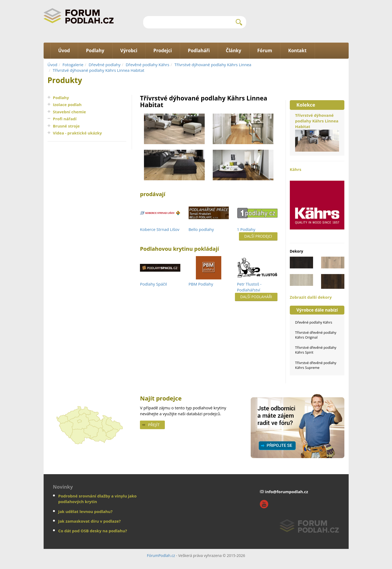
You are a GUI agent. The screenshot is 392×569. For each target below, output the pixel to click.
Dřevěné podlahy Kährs (148, 65)
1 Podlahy (246, 229)
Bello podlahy (201, 229)
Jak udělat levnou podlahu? (85, 511)
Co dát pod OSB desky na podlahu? (93, 531)
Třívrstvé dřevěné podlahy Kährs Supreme (316, 365)
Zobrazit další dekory (311, 297)
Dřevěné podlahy (104, 65)
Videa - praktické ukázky (77, 133)
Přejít (154, 425)
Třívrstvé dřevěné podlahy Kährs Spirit (316, 350)
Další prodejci (258, 236)
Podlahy (61, 98)
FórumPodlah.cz (161, 555)
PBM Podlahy (201, 284)
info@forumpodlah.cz (287, 492)
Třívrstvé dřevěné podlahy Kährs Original (316, 335)
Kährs (317, 202)
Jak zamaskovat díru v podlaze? (90, 521)
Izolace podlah (67, 104)
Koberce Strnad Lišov (160, 229)
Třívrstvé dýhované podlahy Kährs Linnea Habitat (98, 70)
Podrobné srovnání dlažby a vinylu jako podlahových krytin (98, 499)
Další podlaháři (256, 297)
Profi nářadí (65, 119)
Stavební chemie (70, 112)
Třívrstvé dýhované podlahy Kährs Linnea (213, 65)
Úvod (53, 65)
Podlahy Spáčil (153, 284)
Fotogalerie (73, 65)
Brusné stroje (66, 126)
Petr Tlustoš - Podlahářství (249, 287)
